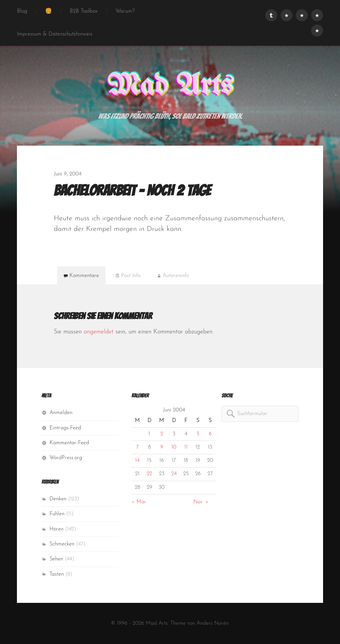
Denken (58, 499)
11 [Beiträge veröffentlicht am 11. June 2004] (186, 447)
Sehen (56, 559)
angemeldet (99, 332)
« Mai (139, 502)
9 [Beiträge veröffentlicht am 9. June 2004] (162, 447)
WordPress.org (66, 458)
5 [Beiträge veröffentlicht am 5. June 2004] (198, 434)
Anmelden (61, 413)
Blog (22, 11)
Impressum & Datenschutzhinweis (55, 34)
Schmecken (62, 544)
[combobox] (260, 414)
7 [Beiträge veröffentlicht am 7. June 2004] (137, 447)
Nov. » (201, 502)
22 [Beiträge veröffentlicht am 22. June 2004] (149, 474)
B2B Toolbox (84, 11)
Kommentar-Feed (69, 443)
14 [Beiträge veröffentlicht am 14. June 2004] (137, 461)
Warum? (125, 11)
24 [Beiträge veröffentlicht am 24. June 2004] (174, 474)
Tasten (57, 574)
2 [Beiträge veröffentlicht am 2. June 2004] (162, 434)
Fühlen (57, 514)
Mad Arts (170, 86)
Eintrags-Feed (65, 428)
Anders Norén (212, 623)
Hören (56, 529)
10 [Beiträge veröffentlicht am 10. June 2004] (174, 447)
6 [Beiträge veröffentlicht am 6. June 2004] (210, 434)
